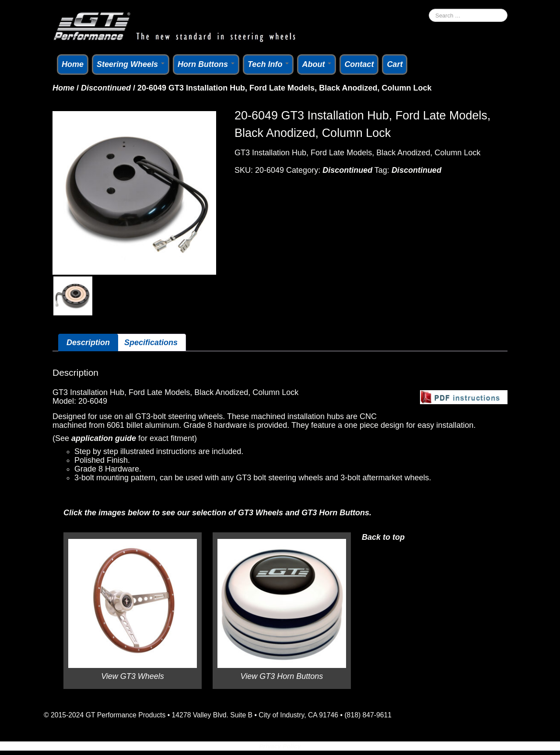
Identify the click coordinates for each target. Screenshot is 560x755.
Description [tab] (88, 343)
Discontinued (106, 88)
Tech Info (268, 64)
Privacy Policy (280, 746)
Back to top (383, 537)
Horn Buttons (206, 64)
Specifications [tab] (151, 343)
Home (73, 64)
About (317, 64)
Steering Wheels (131, 64)
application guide (104, 438)
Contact (359, 64)
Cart (395, 64)
